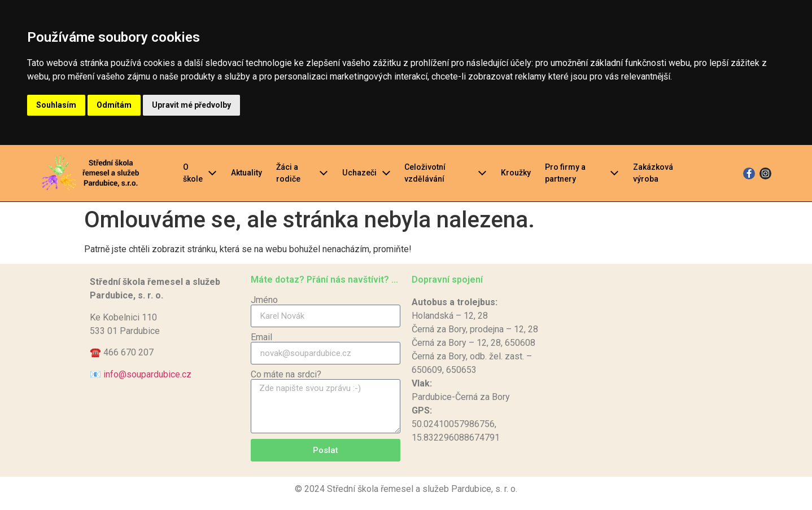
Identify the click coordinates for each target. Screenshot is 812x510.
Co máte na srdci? (286, 375)
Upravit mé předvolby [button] (191, 105)
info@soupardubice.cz (147, 374)
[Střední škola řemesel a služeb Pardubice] (647, 370)
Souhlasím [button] (56, 105)
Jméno (264, 300)
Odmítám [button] (114, 105)
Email (261, 337)
